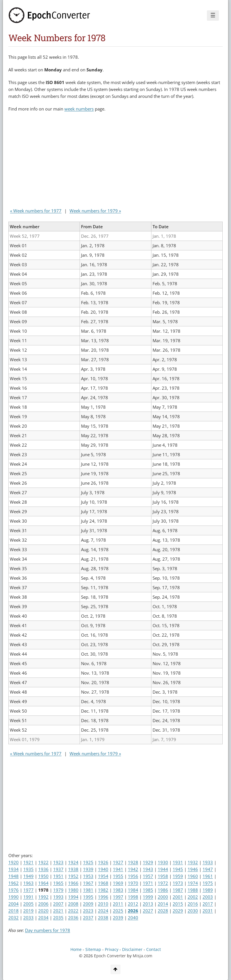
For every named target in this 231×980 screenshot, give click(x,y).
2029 (178, 911)
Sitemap (93, 949)
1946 (193, 869)
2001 (178, 897)
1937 (58, 869)
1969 (118, 883)
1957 (148, 876)
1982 (103, 890)
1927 (118, 862)
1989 (208, 890)
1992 (43, 897)
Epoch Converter (110, 956)
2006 (43, 904)
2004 (14, 904)
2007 (58, 904)
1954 (103, 876)
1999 (148, 897)
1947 (208, 869)
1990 (14, 897)
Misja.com (143, 956)
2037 (88, 918)
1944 (163, 869)
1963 (28, 883)
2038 (103, 918)
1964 (43, 883)
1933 (208, 862)
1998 (133, 897)
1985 (148, 890)
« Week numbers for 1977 (36, 211)
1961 (208, 876)
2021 (58, 911)
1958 (163, 876)
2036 (73, 918)
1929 (148, 862)
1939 (88, 869)
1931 (178, 862)
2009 (88, 904)
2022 (73, 911)
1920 (14, 862)
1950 (43, 876)
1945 (178, 869)
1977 (28, 890)
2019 (28, 911)
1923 (58, 862)
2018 (14, 911)
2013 (148, 904)
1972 (163, 883)
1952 (73, 876)
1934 (14, 869)
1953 (88, 876)
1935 (28, 869)
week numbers (79, 109)
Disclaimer (132, 949)
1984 (133, 890)
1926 (103, 862)
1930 (163, 862)
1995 (88, 897)
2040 (133, 918)
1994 (73, 897)
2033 (28, 918)
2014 (163, 904)
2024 (103, 911)
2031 (208, 911)
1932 (193, 862)
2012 (133, 904)
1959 (178, 876)
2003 (208, 897)
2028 (163, 911)
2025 (118, 911)
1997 (118, 897)
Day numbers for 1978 (48, 930)
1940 (103, 869)
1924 (73, 862)
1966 (73, 883)
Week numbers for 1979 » (95, 211)
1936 (43, 869)
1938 (73, 869)
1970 (133, 883)
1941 (118, 869)
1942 (133, 869)
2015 (178, 904)
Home (76, 949)
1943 (148, 869)
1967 (88, 883)
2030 (193, 911)
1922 (43, 862)
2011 (118, 904)
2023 (88, 911)
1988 (193, 890)
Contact (154, 949)
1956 (133, 876)
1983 (118, 890)
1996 (103, 897)
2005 (28, 904)
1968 (103, 883)
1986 (163, 890)
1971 (148, 883)
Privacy (112, 949)
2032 (14, 918)
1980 (73, 890)
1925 (88, 862)
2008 (73, 904)
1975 (208, 883)
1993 (58, 897)
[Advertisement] (76, 161)
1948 (14, 876)
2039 (118, 918)
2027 (148, 911)
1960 (193, 876)
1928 (133, 862)
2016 (193, 904)
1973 (178, 883)
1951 (58, 876)
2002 (193, 897)
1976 (14, 890)
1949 (28, 876)
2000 (163, 897)
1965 (58, 883)
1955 (118, 876)
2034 (43, 918)
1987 (178, 890)
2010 (103, 904)
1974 (193, 883)
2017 (208, 904)
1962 (14, 883)
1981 (88, 890)
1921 (28, 862)
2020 (43, 911)
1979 (58, 890)
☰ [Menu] (213, 15)
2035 (58, 918)
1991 (28, 897)
